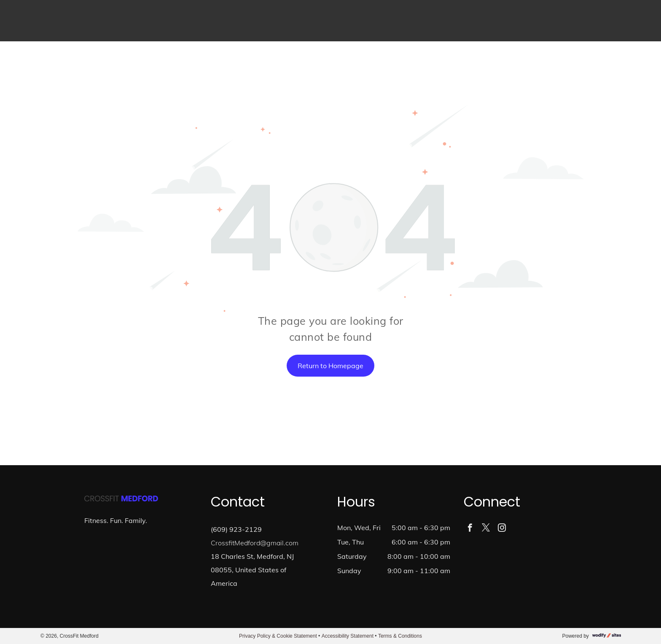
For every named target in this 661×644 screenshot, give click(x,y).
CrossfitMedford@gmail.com (255, 543)
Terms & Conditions (400, 636)
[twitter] (486, 529)
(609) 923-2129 (236, 529)
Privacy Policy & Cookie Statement (278, 636)
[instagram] (502, 529)
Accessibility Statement (348, 636)
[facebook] (470, 529)
